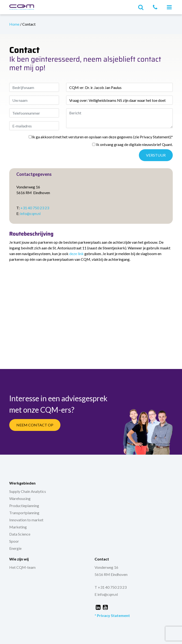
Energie (15, 548)
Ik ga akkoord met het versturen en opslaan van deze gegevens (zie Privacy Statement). (101, 137)
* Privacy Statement (112, 615)
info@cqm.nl (30, 213)
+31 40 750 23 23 (35, 208)
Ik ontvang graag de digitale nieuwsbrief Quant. (132, 144)
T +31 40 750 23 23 (111, 587)
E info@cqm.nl (106, 594)
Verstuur (156, 155)
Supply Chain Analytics (28, 491)
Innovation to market (26, 520)
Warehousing (20, 498)
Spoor (14, 541)
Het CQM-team (22, 567)
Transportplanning (24, 513)
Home (15, 24)
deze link (76, 254)
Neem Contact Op (35, 425)
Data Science (20, 534)
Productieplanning (24, 506)
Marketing (18, 527)
